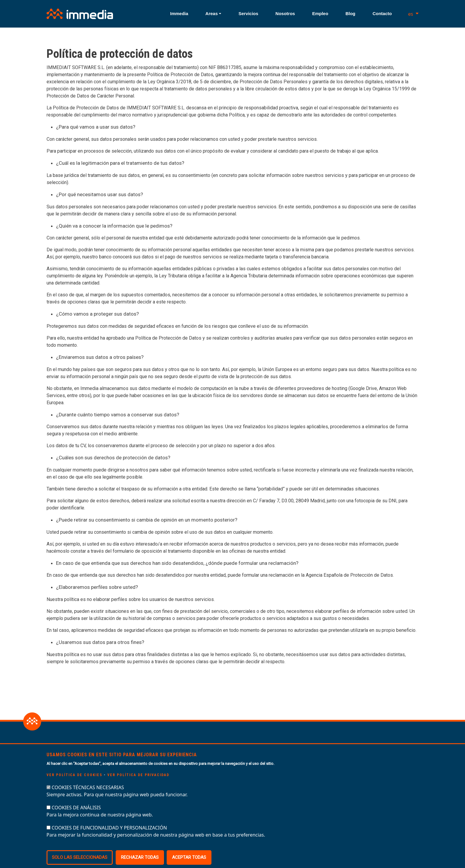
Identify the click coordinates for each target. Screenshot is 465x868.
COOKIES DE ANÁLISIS (76, 818)
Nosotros (285, 13)
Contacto (382, 13)
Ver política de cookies (74, 786)
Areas (212, 13)
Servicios (248, 13)
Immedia (179, 13)
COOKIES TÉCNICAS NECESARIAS (88, 798)
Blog (350, 13)
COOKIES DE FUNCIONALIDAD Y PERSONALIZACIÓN (109, 838)
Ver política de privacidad (138, 786)
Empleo (320, 13)
